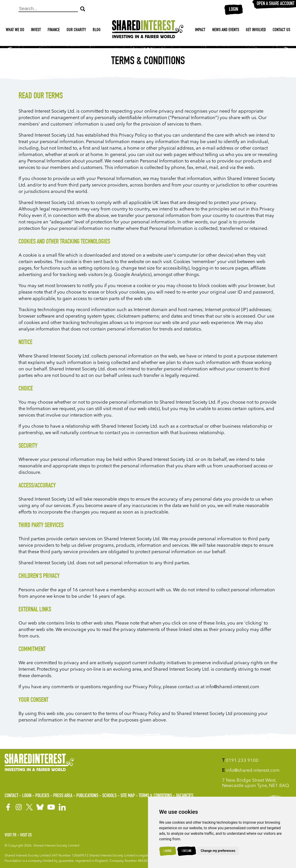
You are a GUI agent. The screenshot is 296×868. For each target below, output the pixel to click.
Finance (54, 30)
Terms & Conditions (155, 796)
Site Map (128, 796)
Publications (87, 796)
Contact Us (281, 30)
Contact (11, 796)
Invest (36, 30)
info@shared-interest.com (251, 771)
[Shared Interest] (148, 30)
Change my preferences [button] (218, 851)
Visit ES (26, 835)
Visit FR (11, 835)
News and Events (226, 30)
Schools (109, 796)
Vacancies (185, 796)
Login (234, 10)
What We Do (15, 30)
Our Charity (76, 30)
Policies (42, 796)
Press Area (63, 796)
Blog (97, 30)
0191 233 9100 (240, 761)
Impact (200, 30)
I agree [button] (168, 851)
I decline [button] (187, 851)
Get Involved (256, 30)
